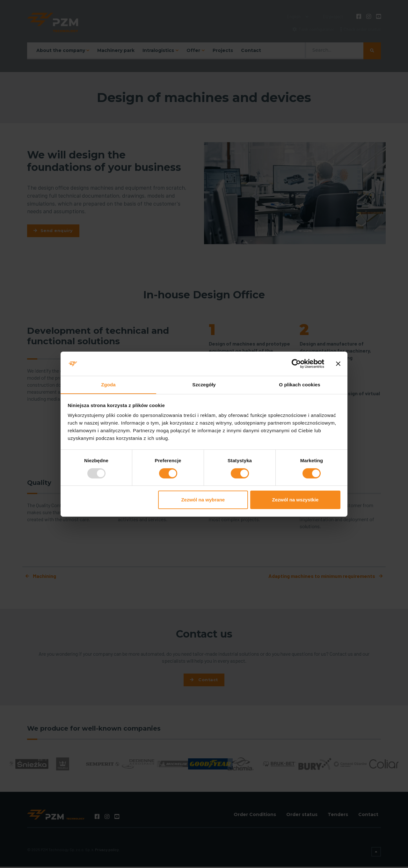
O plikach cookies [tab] (299, 385)
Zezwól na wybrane (203, 500)
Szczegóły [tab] (204, 385)
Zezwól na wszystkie (295, 500)
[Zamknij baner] (338, 363)
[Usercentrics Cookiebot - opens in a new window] (296, 363)
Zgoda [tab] (108, 385)
